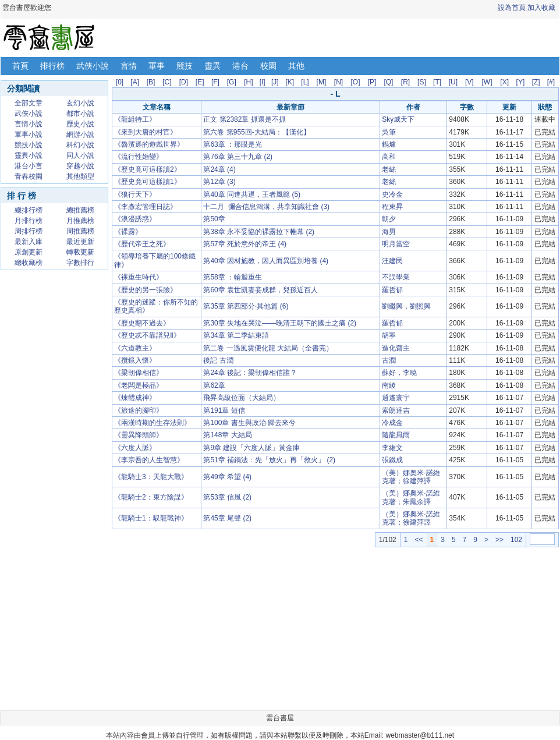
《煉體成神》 (135, 398)
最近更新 (80, 242)
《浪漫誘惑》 (135, 219)
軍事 (157, 66)
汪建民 (392, 261)
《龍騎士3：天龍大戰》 (151, 477)
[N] (339, 82)
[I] (263, 82)
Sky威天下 (398, 119)
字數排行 (80, 263)
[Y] (521, 82)
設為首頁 (512, 8)
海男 (389, 232)
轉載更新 (80, 252)
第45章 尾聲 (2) (227, 518)
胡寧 (389, 335)
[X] (504, 82)
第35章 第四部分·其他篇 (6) (246, 306)
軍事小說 (29, 134)
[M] (322, 82)
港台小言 (29, 166)
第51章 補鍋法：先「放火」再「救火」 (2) (269, 460)
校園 (268, 66)
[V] (469, 82)
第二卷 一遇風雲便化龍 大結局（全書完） (268, 348)
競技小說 (29, 145)
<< (419, 540)
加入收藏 (541, 8)
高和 (389, 157)
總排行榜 (29, 210)
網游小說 (80, 134)
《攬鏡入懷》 (135, 360)
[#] (551, 82)
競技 (185, 66)
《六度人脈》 (135, 448)
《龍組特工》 (135, 119)
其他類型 (80, 176)
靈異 (212, 66)
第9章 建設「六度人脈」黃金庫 (251, 448)
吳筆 (389, 132)
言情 (129, 66)
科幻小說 (80, 145)
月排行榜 (29, 221)
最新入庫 (29, 242)
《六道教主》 (135, 348)
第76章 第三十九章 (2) (238, 157)
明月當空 (396, 244)
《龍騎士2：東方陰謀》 (151, 497)
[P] (372, 82)
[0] (120, 82)
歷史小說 (80, 124)
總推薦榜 (80, 210)
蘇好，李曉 (399, 373)
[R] (405, 82)
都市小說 (80, 114)
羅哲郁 (392, 290)
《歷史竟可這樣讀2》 (148, 169)
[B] (151, 82)
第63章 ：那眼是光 (233, 144)
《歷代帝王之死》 (142, 244)
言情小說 (29, 124)
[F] (215, 82)
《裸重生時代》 (139, 277)
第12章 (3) (219, 182)
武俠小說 (93, 66)
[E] (200, 82)
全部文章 (29, 103)
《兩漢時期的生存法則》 (153, 423)
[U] (453, 82)
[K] (290, 82)
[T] (437, 82)
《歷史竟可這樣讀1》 (148, 182)
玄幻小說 (80, 103)
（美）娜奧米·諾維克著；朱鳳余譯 (411, 497)
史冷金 (392, 194)
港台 (240, 66)
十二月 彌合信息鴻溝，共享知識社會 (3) (266, 207)
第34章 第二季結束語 (236, 335)
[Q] (388, 82)
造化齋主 (396, 348)
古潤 (389, 360)
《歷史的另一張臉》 (146, 290)
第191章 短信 (224, 410)
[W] (487, 82)
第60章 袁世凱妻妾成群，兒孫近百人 (260, 290)
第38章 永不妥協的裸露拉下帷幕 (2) (259, 232)
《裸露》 (128, 232)
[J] (275, 82)
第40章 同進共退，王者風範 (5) (252, 194)
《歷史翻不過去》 (142, 323)
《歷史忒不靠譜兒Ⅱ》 (147, 335)
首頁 (20, 66)
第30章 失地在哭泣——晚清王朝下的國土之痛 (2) (280, 323)
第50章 (214, 219)
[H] (248, 82)
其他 (296, 66)
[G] (232, 82)
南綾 (389, 385)
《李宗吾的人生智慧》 (149, 460)
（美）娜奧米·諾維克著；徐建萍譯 (411, 477)
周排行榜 (29, 231)
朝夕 (389, 219)
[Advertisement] (55, 451)
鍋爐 (389, 144)
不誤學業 (396, 277)
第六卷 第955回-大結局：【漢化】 (256, 132)
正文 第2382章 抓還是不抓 (244, 119)
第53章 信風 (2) (227, 497)
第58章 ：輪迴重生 (233, 277)
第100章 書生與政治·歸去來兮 (249, 423)
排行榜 (52, 66)
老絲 (389, 169)
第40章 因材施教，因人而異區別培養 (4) (266, 261)
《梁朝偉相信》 (139, 373)
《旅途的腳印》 (139, 410)
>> (499, 540)
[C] (167, 82)
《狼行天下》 (135, 194)
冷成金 (392, 423)
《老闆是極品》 (139, 385)
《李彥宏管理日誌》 (146, 207)
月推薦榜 (80, 221)
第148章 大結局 (227, 435)
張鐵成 (392, 460)
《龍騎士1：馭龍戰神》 (151, 518)
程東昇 (392, 207)
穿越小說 (80, 166)
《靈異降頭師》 (139, 435)
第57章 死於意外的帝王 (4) (245, 244)
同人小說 (80, 155)
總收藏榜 (29, 263)
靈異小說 (29, 155)
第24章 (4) (219, 169)
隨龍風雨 (396, 435)
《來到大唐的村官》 (146, 132)
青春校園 (29, 176)
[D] (184, 82)
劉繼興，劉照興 (406, 306)
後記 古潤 (218, 360)
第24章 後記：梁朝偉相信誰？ (250, 373)
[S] (422, 82)
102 (516, 540)
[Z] (536, 82)
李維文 (392, 448)
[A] (135, 82)
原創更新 (29, 252)
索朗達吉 (396, 410)
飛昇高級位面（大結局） (242, 398)
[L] (305, 82)
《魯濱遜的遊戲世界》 (149, 144)
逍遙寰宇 (396, 398)
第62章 (214, 385)
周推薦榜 (80, 231)
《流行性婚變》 (139, 157)
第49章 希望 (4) (227, 477)
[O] (356, 82)
